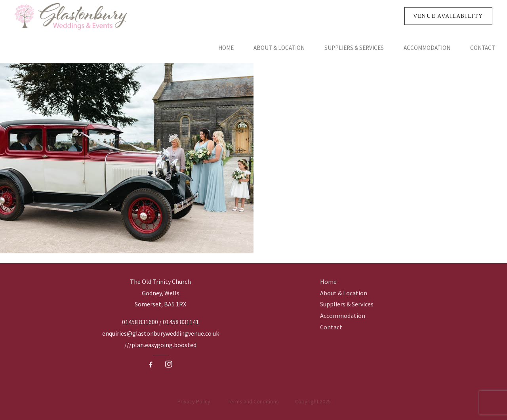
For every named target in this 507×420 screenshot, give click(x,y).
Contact (483, 48)
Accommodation (427, 48)
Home (226, 48)
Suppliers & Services (354, 48)
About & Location (279, 48)
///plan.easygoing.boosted (160, 345)
